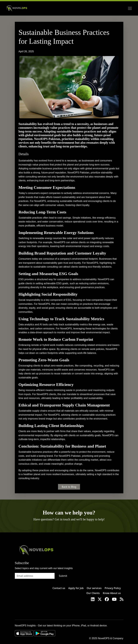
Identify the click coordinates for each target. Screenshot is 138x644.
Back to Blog (69, 487)
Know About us (112, 593)
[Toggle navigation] (130, 8)
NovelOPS (104, 638)
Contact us (59, 588)
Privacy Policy (113, 588)
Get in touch (62, 519)
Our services (94, 588)
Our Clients (93, 593)
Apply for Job (76, 588)
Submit (63, 576)
